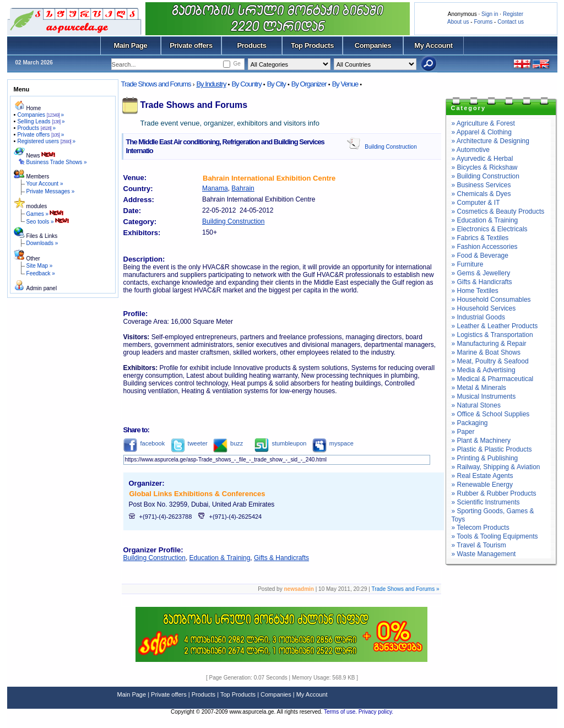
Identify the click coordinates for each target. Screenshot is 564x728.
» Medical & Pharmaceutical (493, 379)
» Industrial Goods (478, 317)
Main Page (131, 45)
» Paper (463, 432)
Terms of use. (341, 712)
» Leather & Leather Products (495, 326)
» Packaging (470, 423)
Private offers (191, 45)
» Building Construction (486, 176)
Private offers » (40, 135)
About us (458, 22)
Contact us (511, 22)
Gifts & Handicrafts (281, 558)
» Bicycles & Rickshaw (485, 167)
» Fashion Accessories (485, 247)
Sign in (490, 14)
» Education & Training (485, 220)
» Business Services (481, 185)
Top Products (312, 45)
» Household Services (484, 308)
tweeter (189, 443)
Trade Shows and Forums (156, 84)
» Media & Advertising (484, 370)
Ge (237, 64)
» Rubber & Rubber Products (494, 493)
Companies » (40, 115)
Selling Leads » (41, 121)
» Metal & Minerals (479, 388)
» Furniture (468, 264)
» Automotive (471, 150)
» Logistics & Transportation (492, 335)
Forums (483, 22)
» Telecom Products (481, 528)
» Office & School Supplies (491, 414)
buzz (228, 443)
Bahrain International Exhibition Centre (269, 178)
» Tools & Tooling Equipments (495, 536)
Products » (36, 128)
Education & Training (220, 558)
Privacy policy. (376, 712)
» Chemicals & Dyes (481, 194)
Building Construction (391, 147)
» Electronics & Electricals (490, 229)
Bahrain (243, 188)
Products (251, 45)
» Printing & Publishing (485, 458)
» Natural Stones (476, 405)
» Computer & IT (476, 203)
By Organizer (309, 84)
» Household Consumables (491, 300)
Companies (373, 45)
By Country (246, 84)
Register (513, 14)
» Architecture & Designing (490, 141)
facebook (144, 443)
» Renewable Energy (482, 485)
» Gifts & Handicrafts (482, 282)
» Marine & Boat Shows (486, 352)
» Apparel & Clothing (482, 132)
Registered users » (46, 141)
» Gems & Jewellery (481, 273)
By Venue (345, 84)
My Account (433, 45)
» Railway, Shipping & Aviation (496, 467)
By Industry (211, 84)
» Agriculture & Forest (483, 123)
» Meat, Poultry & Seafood (490, 361)
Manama (215, 188)
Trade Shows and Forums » (405, 589)
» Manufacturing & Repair (489, 344)
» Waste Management (484, 554)
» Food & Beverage (480, 256)
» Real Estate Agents (482, 476)
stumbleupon (280, 443)
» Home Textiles (475, 291)
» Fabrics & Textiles (480, 238)
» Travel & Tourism (479, 545)
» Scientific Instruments (486, 502)
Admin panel (42, 288)
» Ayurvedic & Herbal (482, 159)
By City (276, 84)
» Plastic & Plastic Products (492, 449)
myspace (333, 443)
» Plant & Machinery (481, 441)
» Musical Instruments (484, 396)
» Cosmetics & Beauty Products (498, 211)
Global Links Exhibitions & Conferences (197, 494)
